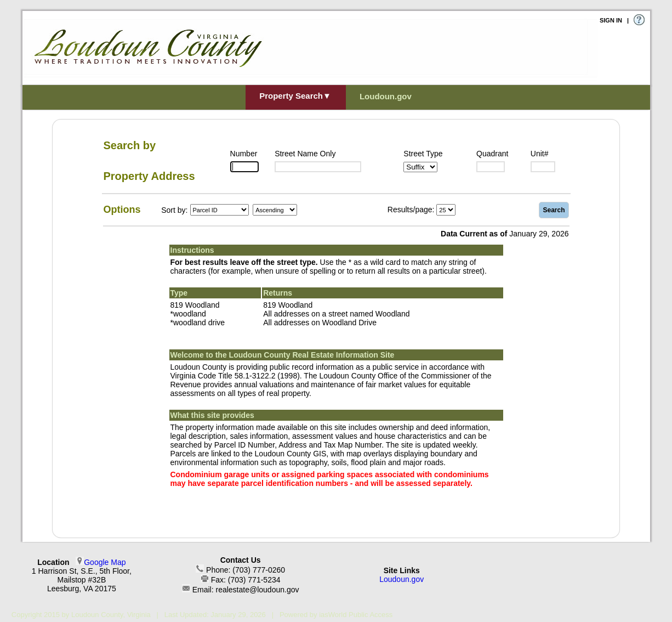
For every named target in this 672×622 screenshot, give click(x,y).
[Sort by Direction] (275, 210)
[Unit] (543, 167)
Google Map (105, 562)
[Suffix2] (491, 167)
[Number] (244, 167)
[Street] (318, 167)
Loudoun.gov (402, 579)
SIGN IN (611, 20)
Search (554, 210)
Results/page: (411, 210)
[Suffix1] (420, 167)
